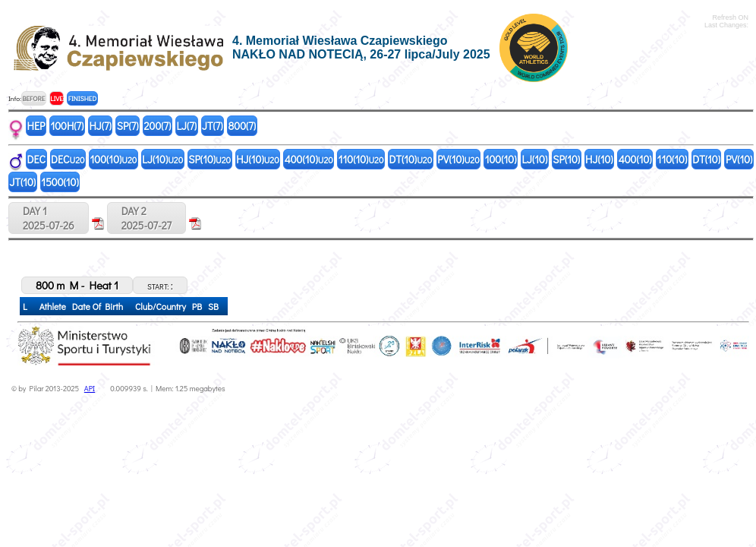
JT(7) (213, 126)
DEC (37, 159)
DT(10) (410, 159)
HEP (36, 126)
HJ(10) (258, 159)
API (90, 389)
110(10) (361, 159)
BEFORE (33, 98)
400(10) (309, 159)
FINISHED (82, 98)
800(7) (243, 126)
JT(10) (23, 182)
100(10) (114, 159)
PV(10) (458, 159)
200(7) (158, 126)
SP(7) (128, 126)
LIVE (57, 98)
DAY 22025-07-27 (146, 218)
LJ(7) (186, 126)
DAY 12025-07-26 (49, 218)
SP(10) (209, 159)
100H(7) (67, 126)
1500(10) (60, 182)
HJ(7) (100, 126)
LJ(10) (162, 159)
